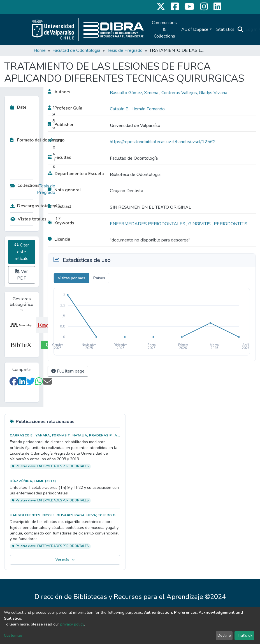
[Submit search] (240, 29)
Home (40, 50)
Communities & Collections (164, 29)
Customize (13, 635)
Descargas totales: (31, 206)
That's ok (244, 635)
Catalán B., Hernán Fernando (137, 109)
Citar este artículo (22, 252)
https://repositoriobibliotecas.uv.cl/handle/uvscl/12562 (163, 142)
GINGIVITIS (200, 224)
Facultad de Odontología (76, 50)
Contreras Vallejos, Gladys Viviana (194, 93)
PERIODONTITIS (231, 224)
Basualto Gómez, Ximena (135, 93)
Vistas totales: (29, 219)
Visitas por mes (71, 278)
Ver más (65, 560)
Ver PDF (22, 275)
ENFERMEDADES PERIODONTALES (148, 224)
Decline (224, 635)
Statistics (225, 29)
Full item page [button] (68, 371)
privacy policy (72, 624)
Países (99, 278)
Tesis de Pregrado (125, 50)
